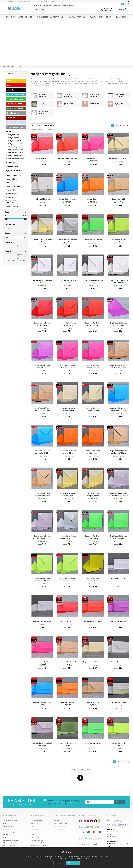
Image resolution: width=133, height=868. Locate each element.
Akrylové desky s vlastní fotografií (50, 17)
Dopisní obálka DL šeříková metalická (42, 734)
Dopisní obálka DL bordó (68, 611)
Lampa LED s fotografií (78, 17)
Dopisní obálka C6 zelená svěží (118, 240)
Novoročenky (10, 17)
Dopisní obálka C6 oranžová (93, 199)
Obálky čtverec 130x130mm (16, 141)
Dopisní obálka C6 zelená (93, 239)
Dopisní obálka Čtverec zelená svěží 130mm (42, 571)
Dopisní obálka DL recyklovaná (93, 692)
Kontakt (71, 5)
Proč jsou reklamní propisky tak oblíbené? (15, 839)
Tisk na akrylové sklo (9, 836)
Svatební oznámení (25, 17)
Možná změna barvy (15, 127)
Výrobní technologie (9, 822)
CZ (123, 4)
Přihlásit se (107, 10)
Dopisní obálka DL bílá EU (42, 611)
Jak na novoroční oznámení (11, 833)
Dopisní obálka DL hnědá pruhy (68, 651)
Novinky (10, 81)
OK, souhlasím (73, 863)
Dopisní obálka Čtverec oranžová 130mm (68, 447)
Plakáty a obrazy (36, 819)
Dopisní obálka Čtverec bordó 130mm (42, 323)
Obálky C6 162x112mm (15, 135)
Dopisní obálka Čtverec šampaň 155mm (93, 488)
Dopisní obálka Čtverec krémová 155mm (93, 406)
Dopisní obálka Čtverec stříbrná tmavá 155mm (68, 529)
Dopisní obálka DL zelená (93, 733)
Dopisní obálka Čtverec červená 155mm (93, 323)
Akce (9, 85)
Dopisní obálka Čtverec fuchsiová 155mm (93, 364)
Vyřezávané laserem (15, 108)
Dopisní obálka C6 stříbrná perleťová (68, 240)
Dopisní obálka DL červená (93, 611)
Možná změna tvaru (15, 99)
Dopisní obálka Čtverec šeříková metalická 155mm (42, 529)
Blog (4, 813)
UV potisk (11, 118)
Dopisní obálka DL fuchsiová (42, 651)
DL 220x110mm (22, 260)
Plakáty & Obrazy (96, 17)
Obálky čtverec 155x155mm (16, 144)
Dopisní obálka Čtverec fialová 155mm (42, 364)
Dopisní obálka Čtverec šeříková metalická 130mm (118, 488)
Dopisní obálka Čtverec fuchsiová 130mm (68, 364)
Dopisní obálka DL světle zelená (68, 734)
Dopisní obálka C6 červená (68, 157)
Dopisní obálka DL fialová (118, 611)
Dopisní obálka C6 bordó (42, 157)
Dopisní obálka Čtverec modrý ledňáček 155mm (42, 447)
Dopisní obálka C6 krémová (118, 157)
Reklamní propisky (121, 17)
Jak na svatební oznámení (11, 830)
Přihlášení (56, 822)
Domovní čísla (35, 827)
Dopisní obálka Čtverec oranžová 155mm (93, 447)
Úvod (36, 5)
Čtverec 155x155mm (11, 260)
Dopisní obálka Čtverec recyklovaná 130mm (118, 447)
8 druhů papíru (13, 113)
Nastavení (59, 863)
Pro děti (33, 822)
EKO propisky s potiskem (38, 841)
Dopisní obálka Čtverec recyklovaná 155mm (42, 488)
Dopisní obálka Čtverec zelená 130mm (93, 529)
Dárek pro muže (11, 194)
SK (126, 4)
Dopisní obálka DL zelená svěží (118, 734)
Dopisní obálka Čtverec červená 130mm (68, 323)
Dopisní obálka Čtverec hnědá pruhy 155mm (42, 406)
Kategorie (9, 74)
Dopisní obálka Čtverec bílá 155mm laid (93, 282)
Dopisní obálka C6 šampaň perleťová (42, 240)
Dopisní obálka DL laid (118, 650)
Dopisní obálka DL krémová (93, 650)
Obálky (109, 17)
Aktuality (6, 825)
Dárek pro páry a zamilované (12, 202)
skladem (10, 228)
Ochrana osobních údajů (60, 813)
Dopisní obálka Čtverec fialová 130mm (118, 323)
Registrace (56, 811)
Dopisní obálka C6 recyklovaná (118, 199)
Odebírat (120, 792)
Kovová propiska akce (37, 833)
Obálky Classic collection (15, 156)
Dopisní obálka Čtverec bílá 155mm (68, 282)
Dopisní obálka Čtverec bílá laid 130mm (118, 282)
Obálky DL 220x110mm (15, 138)
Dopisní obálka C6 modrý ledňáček (68, 199)
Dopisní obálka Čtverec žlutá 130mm (93, 571)
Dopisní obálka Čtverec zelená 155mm (118, 529)
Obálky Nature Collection (15, 153)
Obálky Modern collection (16, 159)
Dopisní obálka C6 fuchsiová (93, 158)
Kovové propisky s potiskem (39, 836)
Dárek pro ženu (11, 190)
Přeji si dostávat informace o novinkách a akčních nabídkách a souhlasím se (63, 792)
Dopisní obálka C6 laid (42, 198)
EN (128, 4)
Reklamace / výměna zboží (61, 5)
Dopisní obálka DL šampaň (118, 691)
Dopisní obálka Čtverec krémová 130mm (68, 406)
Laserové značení (14, 122)
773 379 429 (117, 811)
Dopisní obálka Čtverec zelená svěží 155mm (68, 571)
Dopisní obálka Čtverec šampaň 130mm (68, 488)
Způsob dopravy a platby (10, 811)
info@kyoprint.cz (119, 815)
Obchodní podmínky (48, 5)
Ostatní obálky (12, 147)
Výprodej (11, 90)
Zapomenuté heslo (59, 819)
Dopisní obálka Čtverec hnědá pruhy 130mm (118, 364)
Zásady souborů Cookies (60, 816)
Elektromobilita (8, 841)
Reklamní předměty (13, 186)
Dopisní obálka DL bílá (118, 570)
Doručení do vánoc (14, 104)
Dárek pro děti (11, 197)
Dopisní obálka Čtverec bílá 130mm (42, 282)
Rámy (33, 825)
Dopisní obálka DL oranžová (68, 692)
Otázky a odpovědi (8, 816)
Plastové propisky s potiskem (39, 839)
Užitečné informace (9, 819)
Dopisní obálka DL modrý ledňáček (42, 692)
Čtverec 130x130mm (22, 256)
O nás (40, 5)
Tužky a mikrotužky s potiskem (40, 844)
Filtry (22, 74)
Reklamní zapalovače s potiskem (40, 847)
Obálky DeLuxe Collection (16, 150)
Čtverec (10, 246)
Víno (7, 183)
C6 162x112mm (11, 256)
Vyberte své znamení (15, 95)
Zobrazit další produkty (80, 760)
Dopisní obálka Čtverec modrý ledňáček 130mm (118, 406)
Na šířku (21, 246)
